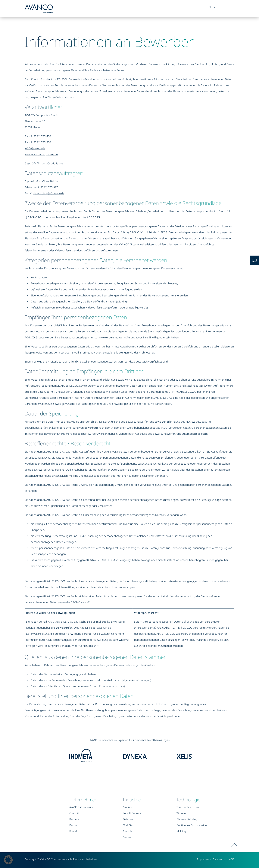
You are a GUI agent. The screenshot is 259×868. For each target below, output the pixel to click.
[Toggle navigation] (232, 9)
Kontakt (74, 831)
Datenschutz (220, 859)
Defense (128, 819)
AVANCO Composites (82, 807)
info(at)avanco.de (35, 148)
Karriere (74, 819)
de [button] (210, 7)
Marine (127, 837)
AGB (232, 859)
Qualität (74, 813)
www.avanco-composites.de (41, 154)
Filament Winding (187, 819)
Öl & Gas (128, 825)
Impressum (204, 859)
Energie (128, 831)
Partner (74, 825)
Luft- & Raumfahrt (134, 813)
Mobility (128, 807)
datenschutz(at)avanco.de (49, 193)
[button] (8, 860)
